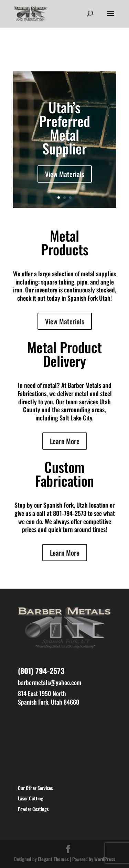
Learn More (65, 441)
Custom (64, 467)
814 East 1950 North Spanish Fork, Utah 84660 (49, 698)
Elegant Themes (53, 859)
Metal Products (65, 242)
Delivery (64, 361)
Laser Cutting (31, 798)
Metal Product (64, 347)
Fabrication (64, 481)
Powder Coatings (33, 809)
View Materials (65, 174)
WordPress (105, 859)
